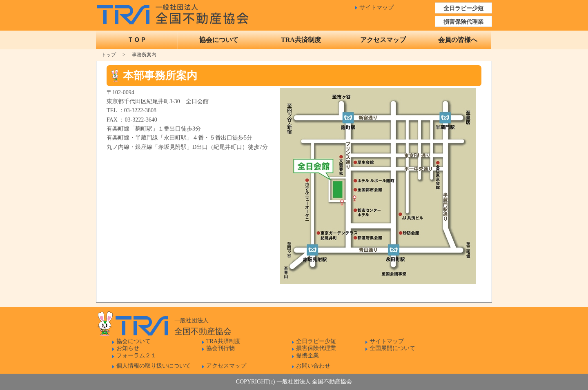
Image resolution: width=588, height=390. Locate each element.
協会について (219, 40)
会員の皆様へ (458, 40)
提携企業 (307, 356)
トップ (109, 55)
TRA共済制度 (301, 40)
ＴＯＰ (137, 40)
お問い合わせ (313, 366)
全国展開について (392, 348)
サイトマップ (376, 8)
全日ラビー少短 (463, 8)
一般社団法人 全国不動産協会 (175, 12)
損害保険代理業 (463, 22)
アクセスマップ (383, 40)
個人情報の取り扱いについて (154, 366)
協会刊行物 (220, 348)
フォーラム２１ (136, 356)
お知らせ (128, 348)
